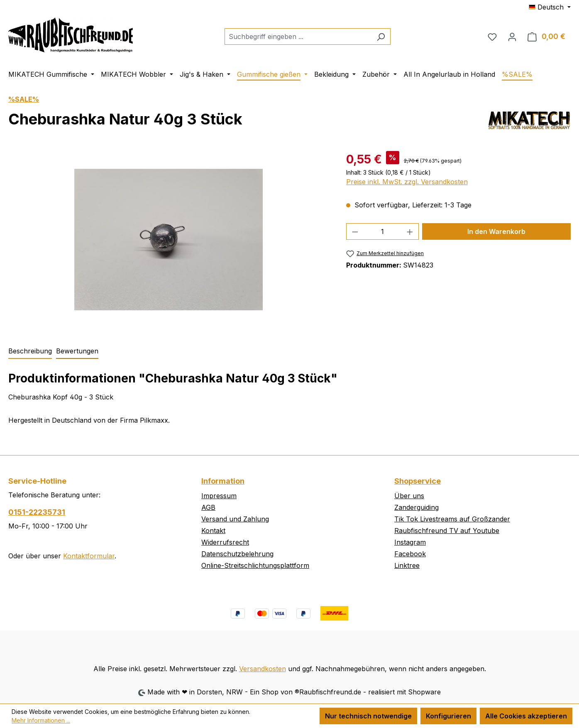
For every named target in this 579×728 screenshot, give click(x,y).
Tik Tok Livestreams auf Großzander (452, 519)
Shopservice (418, 481)
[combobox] (298, 37)
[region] (169, 240)
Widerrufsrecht (225, 542)
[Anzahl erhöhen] (410, 231)
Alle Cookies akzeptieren (526, 716)
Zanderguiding (417, 507)
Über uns (409, 496)
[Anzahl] (382, 231)
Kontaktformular (89, 556)
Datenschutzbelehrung (237, 554)
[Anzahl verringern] (355, 231)
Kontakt (213, 531)
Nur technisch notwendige (368, 716)
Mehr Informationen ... (41, 720)
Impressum (219, 496)
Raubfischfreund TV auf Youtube (447, 531)
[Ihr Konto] (512, 37)
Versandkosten (263, 669)
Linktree (407, 565)
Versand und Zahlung (235, 519)
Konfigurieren (448, 716)
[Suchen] (381, 37)
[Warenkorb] (546, 37)
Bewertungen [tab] (77, 351)
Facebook (410, 554)
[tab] (30, 351)
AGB (208, 507)
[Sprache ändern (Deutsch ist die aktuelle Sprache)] (550, 7)
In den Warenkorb (496, 231)
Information (223, 481)
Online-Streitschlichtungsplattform (255, 565)
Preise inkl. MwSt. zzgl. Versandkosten (407, 182)
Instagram (410, 542)
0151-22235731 (37, 512)
